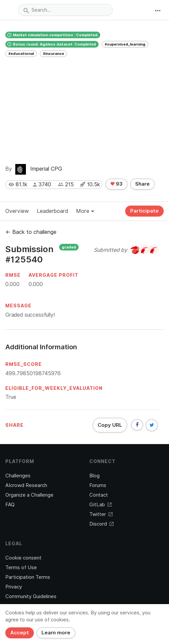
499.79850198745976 (33, 373)
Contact (99, 495)
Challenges (18, 476)
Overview (17, 211)
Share (142, 184)
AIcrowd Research (26, 485)
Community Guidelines (31, 596)
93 (117, 184)
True (11, 397)
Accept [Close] (20, 633)
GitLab (100, 505)
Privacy (14, 587)
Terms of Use (21, 567)
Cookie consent (23, 558)
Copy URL (110, 425)
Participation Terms (28, 577)
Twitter (101, 514)
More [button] (85, 211)
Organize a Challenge (29, 495)
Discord (101, 524)
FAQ (10, 505)
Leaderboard (52, 211)
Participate (144, 211)
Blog (94, 476)
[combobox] (65, 10)
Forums (98, 485)
